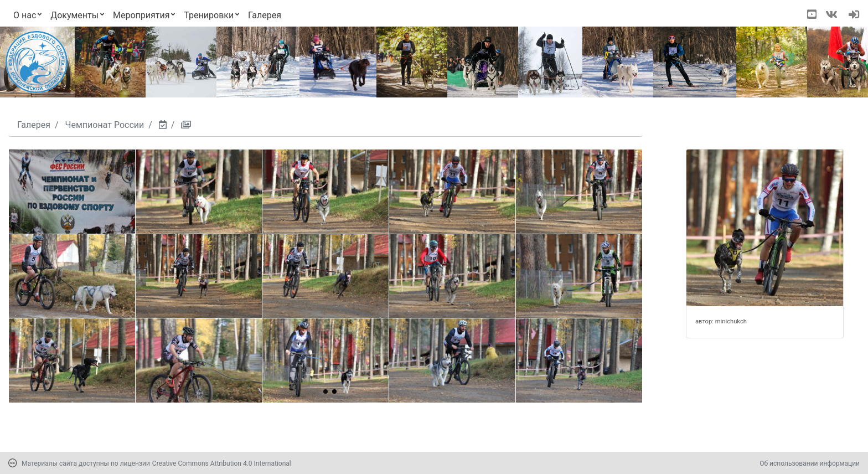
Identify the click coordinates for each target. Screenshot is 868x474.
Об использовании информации (810, 463)
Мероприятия (141, 15)
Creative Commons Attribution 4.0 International (222, 463)
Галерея (265, 15)
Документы (74, 15)
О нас (25, 15)
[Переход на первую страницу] (37, 62)
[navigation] (854, 16)
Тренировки (209, 15)
